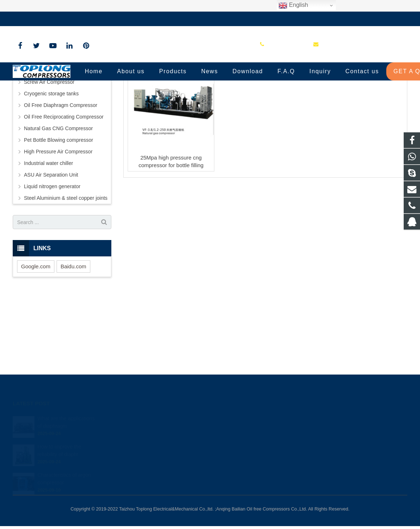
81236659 (234, 418)
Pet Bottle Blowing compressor (59, 214)
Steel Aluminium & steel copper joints (66, 272)
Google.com (36, 341)
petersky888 (236, 460)
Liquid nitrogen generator (52, 261)
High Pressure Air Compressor (58, 226)
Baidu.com (73, 341)
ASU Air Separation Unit (51, 249)
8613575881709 (240, 429)
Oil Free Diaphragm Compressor (61, 179)
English (293, 5)
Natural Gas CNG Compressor (58, 203)
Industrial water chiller (48, 237)
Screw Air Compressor (49, 156)
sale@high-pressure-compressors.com (116, 19)
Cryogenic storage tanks (51, 168)
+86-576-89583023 (40, 19)
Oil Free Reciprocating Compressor (64, 191)
